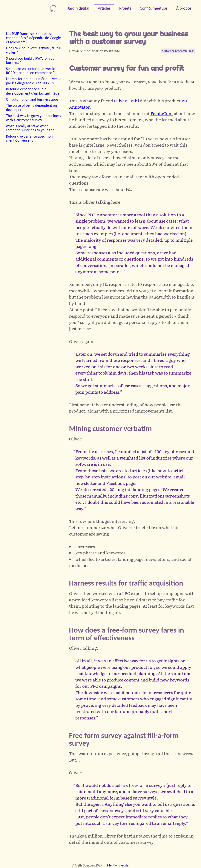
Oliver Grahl (127, 101)
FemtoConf (162, 113)
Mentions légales (119, 865)
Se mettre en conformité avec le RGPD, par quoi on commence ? (31, 71)
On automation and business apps (32, 99)
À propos (184, 8)
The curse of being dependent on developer (31, 107)
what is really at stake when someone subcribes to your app (30, 128)
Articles (104, 8)
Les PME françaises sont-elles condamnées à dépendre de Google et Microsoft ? (33, 38)
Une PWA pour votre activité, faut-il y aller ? (33, 50)
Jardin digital (78, 8)
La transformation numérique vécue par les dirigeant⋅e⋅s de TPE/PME (34, 81)
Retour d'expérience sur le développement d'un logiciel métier (33, 91)
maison (53, 8)
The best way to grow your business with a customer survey (33, 118)
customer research (174, 51)
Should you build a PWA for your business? (31, 60)
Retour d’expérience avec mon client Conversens (29, 138)
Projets (125, 8)
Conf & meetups (154, 8)
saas (192, 51)
